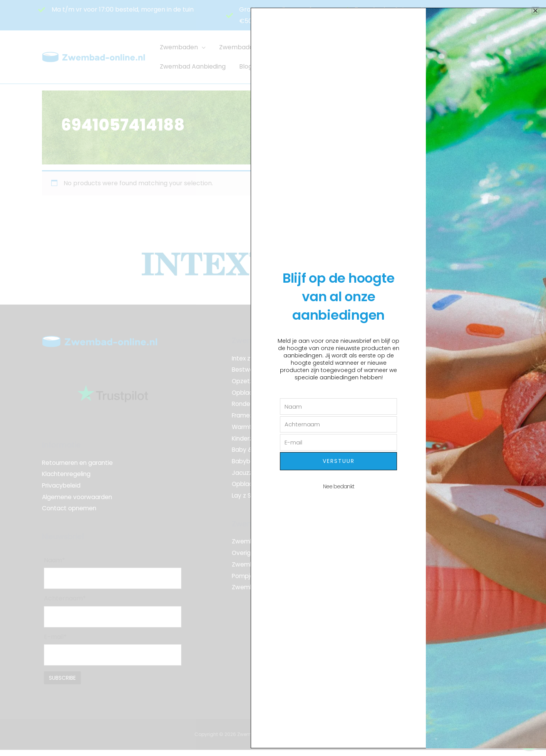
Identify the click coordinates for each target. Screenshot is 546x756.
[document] (273, 378)
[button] (535, 11)
